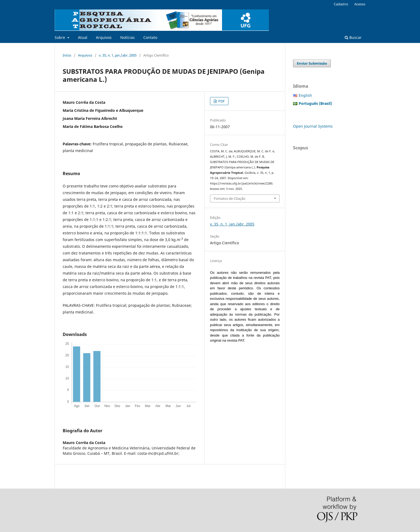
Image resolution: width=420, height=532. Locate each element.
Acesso (360, 4)
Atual (83, 37)
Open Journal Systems (313, 126)
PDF (221, 101)
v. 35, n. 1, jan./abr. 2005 (118, 55)
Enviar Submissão (312, 63)
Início (67, 55)
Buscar (353, 37)
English (305, 95)
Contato (150, 37)
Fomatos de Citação (230, 198)
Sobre (60, 37)
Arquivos (104, 37)
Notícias (127, 37)
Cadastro (341, 4)
